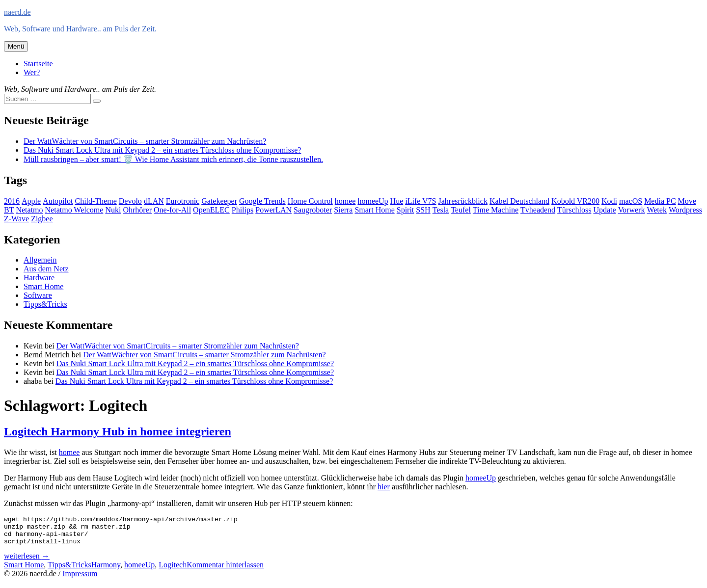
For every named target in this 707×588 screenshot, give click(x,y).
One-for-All (172, 210)
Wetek (656, 210)
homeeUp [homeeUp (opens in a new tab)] (481, 478)
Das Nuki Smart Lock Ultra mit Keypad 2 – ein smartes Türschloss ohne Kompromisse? (162, 150)
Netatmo (29, 210)
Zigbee (42, 219)
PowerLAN (273, 210)
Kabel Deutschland (519, 201)
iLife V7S (421, 201)
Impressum (80, 579)
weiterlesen (27, 562)
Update (604, 210)
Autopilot (58, 201)
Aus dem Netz (46, 269)
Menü (16, 46)
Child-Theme (95, 201)
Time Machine (496, 210)
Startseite (38, 64)
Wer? (32, 72)
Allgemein (40, 260)
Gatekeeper (219, 201)
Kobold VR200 (575, 201)
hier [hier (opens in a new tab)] (384, 487)
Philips (243, 210)
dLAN (154, 201)
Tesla (441, 210)
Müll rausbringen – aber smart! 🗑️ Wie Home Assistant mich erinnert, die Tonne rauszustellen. (173, 159)
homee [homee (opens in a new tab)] (69, 452)
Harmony (106, 571)
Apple (31, 201)
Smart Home (374, 210)
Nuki (113, 210)
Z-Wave (16, 219)
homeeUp (373, 201)
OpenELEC (211, 210)
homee (345, 201)
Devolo (130, 201)
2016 (12, 201)
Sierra (343, 210)
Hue (397, 201)
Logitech (173, 571)
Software (38, 295)
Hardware (39, 278)
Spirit (406, 210)
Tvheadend (538, 210)
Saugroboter (313, 210)
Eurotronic (183, 201)
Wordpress (685, 210)
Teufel (461, 210)
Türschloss (574, 210)
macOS (631, 201)
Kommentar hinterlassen (225, 571)
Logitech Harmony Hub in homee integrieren (118, 431)
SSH (423, 210)
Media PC (660, 201)
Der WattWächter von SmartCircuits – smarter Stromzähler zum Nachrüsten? (145, 141)
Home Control (310, 201)
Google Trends (262, 201)
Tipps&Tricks (45, 304)
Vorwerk (632, 210)
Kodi (609, 201)
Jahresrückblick (463, 201)
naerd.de (17, 12)
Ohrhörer (137, 210)
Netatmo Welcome (74, 210)
